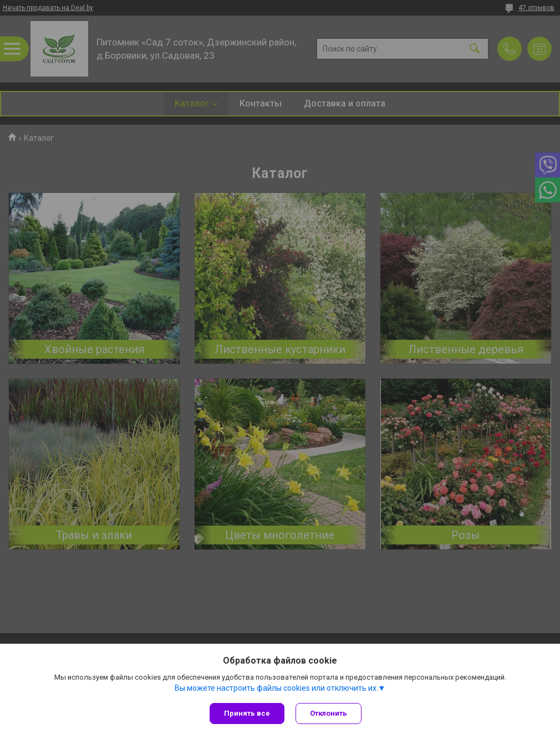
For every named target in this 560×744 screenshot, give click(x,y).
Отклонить (329, 713)
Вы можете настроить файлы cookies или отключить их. (276, 688)
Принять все (247, 713)
